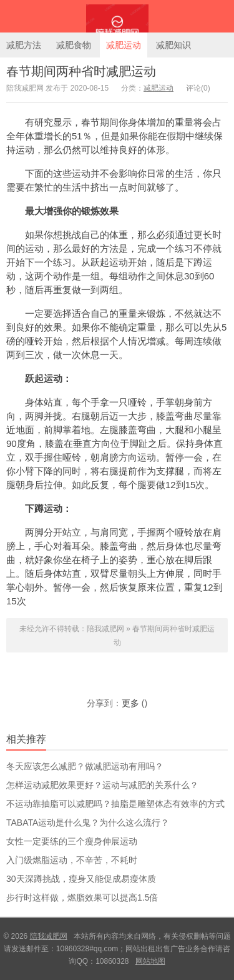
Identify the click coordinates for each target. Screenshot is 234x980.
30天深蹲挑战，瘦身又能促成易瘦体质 (81, 879)
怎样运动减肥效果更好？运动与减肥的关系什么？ (102, 785)
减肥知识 (173, 45)
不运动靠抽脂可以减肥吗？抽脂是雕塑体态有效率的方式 (115, 804)
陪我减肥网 (117, 16)
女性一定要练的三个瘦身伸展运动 (72, 841)
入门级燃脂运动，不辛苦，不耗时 (72, 860)
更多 (130, 703)
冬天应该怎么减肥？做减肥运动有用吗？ (85, 766)
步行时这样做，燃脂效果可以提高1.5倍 (82, 897)
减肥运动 (124, 45)
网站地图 (150, 961)
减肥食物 (74, 45)
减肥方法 (24, 45)
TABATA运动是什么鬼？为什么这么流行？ (88, 822)
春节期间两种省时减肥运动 (81, 71)
